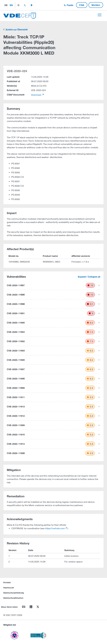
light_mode (18, 5)
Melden (96, 5)
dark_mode (25, 5)
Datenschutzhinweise (13, 598)
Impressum (9, 588)
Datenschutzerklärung (14, 593)
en (11, 5)
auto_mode (31, 5)
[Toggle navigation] (100, 15)
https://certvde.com (55, 528)
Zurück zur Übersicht (16, 29)
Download (36, 95)
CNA (82, 5)
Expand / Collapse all (89, 277)
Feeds (70, 5)
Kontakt (7, 582)
